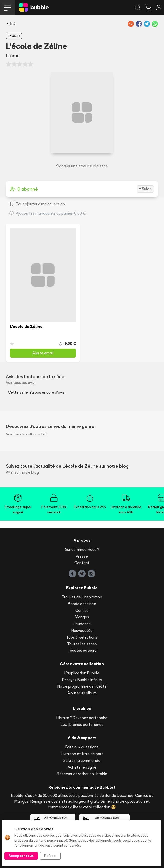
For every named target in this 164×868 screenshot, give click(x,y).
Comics (82, 610)
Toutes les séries (82, 644)
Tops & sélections (82, 637)
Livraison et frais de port (82, 754)
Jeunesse (82, 624)
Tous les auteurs (82, 650)
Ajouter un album (82, 693)
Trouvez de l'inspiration (82, 597)
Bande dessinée (82, 604)
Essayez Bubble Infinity (82, 680)
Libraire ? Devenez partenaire (82, 718)
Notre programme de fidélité (82, 686)
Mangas (82, 617)
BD (13, 24)
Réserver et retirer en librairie (82, 774)
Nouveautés (82, 630)
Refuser (50, 856)
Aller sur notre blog (22, 472)
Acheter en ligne (82, 767)
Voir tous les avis (20, 382)
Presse (82, 556)
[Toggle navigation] (7, 7)
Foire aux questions (82, 747)
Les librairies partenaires (82, 725)
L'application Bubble (82, 673)
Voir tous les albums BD (26, 434)
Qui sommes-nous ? (82, 549)
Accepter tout (21, 856)
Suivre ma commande (82, 760)
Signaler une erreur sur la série (82, 166)
